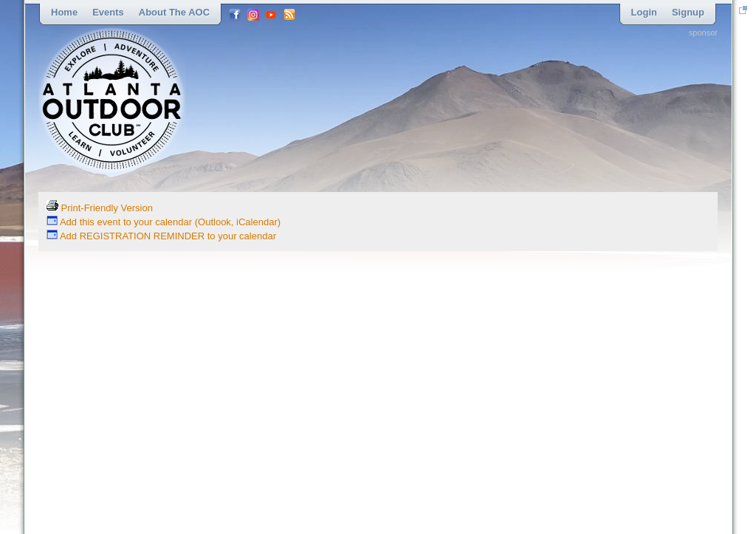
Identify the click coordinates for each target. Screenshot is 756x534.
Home (64, 12)
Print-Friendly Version (100, 208)
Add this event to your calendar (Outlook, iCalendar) (164, 222)
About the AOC (174, 12)
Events (108, 12)
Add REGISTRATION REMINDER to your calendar (161, 236)
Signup (688, 12)
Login (644, 12)
